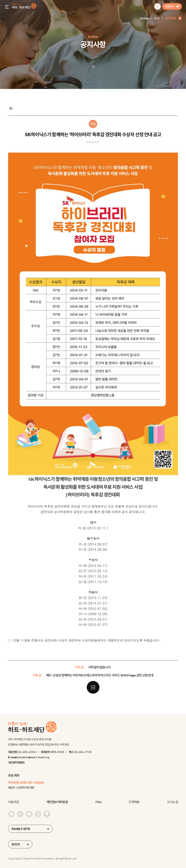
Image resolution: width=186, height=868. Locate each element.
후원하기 (172, 6)
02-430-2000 (27, 752)
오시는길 (173, 802)
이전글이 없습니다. (100, 667)
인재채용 (134, 802)
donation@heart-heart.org (33, 757)
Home (144, 18)
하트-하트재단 (24, 7)
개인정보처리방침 (57, 802)
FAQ (98, 802)
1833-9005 (57, 752)
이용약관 (13, 802)
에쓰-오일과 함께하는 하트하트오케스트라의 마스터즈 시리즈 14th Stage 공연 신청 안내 (100, 675)
